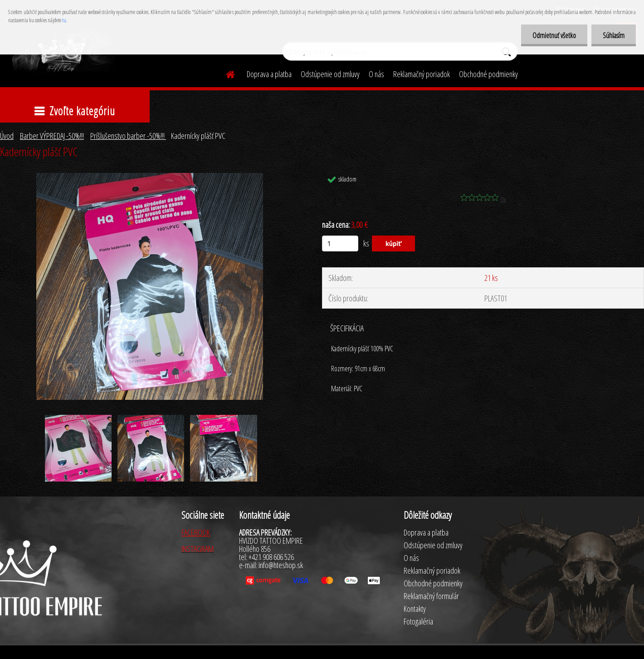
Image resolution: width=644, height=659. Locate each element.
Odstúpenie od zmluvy (330, 74)
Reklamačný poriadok (422, 74)
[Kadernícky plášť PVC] (150, 177)
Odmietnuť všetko (554, 35)
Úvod (7, 136)
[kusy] (340, 243)
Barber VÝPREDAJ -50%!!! (52, 136)
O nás (376, 74)
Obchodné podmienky (488, 74)
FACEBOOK (196, 532)
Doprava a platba (269, 74)
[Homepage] (225, 73)
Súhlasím (614, 35)
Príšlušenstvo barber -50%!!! (128, 136)
